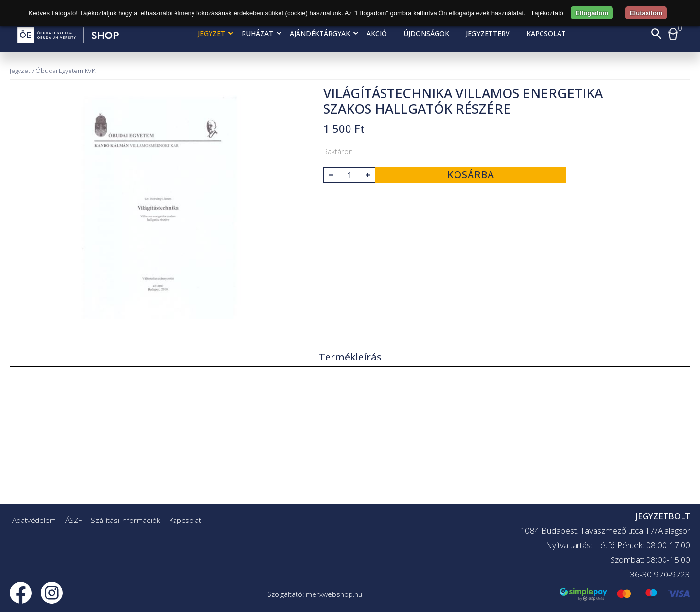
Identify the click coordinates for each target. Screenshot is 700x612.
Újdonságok (426, 33)
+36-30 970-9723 (658, 574)
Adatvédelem (34, 520)
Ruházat (257, 33)
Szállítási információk (125, 520)
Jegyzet (211, 33)
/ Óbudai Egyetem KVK (64, 71)
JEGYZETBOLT (663, 516)
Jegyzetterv (488, 33)
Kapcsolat (546, 33)
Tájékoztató (547, 13)
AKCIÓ (377, 33)
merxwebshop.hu (334, 594)
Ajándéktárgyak (320, 33)
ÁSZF (73, 520)
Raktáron (338, 151)
